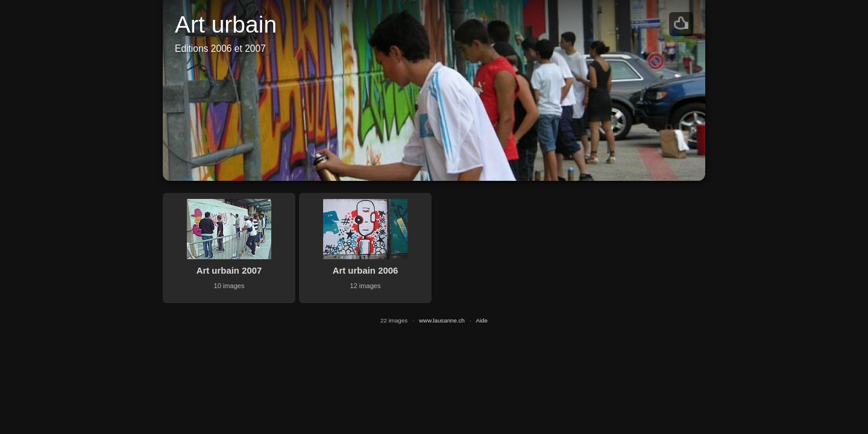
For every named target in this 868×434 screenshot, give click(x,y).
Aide (482, 320)
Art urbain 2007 (229, 270)
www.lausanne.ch (442, 320)
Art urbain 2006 (366, 270)
